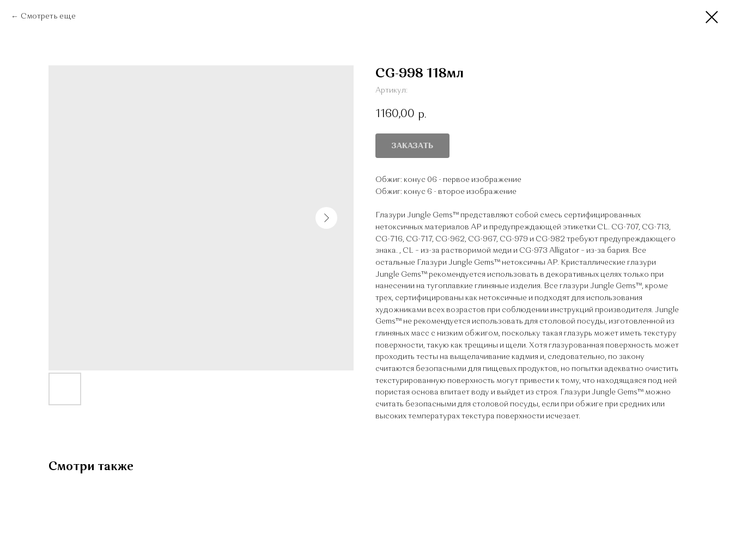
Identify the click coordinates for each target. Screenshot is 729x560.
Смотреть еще (48, 16)
